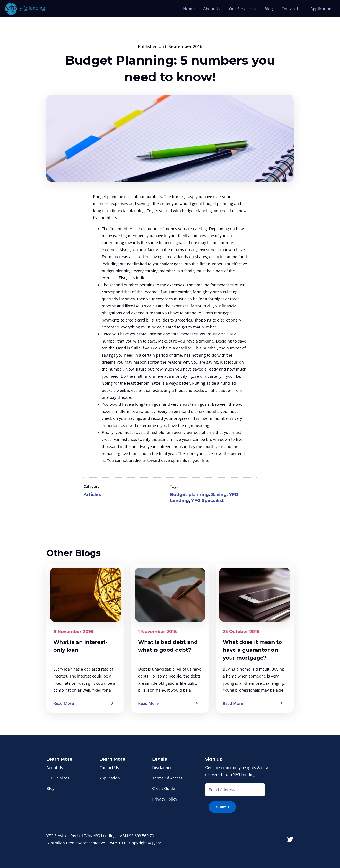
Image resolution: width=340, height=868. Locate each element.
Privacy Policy (165, 799)
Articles (92, 494)
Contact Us (292, 9)
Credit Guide (164, 788)
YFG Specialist (208, 500)
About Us (212, 9)
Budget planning (189, 494)
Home (189, 9)
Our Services (241, 9)
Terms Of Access (167, 778)
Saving (219, 494)
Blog (269, 9)
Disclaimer (162, 768)
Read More (64, 703)
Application (321, 9)
